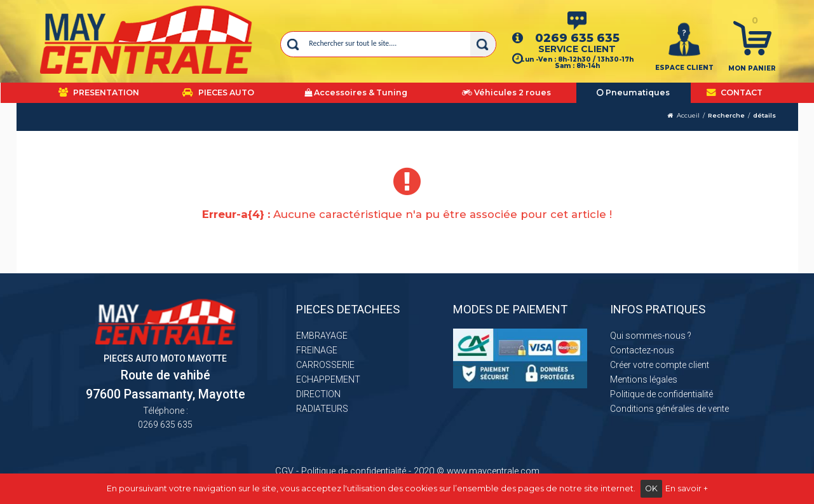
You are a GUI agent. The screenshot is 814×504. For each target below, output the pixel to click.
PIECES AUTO (218, 92)
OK (651, 488)
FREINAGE (317, 350)
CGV (284, 471)
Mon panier (752, 68)
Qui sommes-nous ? (651, 336)
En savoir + (687, 488)
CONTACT (735, 92)
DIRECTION (318, 394)
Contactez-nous (642, 350)
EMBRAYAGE (322, 336)
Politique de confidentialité (661, 394)
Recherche (726, 115)
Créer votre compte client (660, 365)
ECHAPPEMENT (328, 379)
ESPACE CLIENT (684, 68)
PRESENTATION (99, 92)
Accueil (688, 115)
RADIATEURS (322, 409)
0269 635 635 (577, 38)
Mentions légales (644, 379)
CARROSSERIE (325, 365)
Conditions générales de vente (669, 409)
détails (764, 115)
